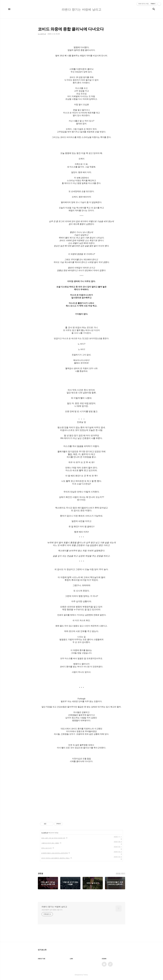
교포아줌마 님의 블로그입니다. (52, 910)
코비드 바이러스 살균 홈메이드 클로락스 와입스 (55, 858)
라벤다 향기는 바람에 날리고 (54, 907)
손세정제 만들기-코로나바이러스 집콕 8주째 (54, 853)
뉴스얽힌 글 (44, 833)
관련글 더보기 (121, 873)
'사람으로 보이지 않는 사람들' (50, 843)
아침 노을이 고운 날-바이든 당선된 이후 (53, 838)
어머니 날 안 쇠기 (46, 848)
